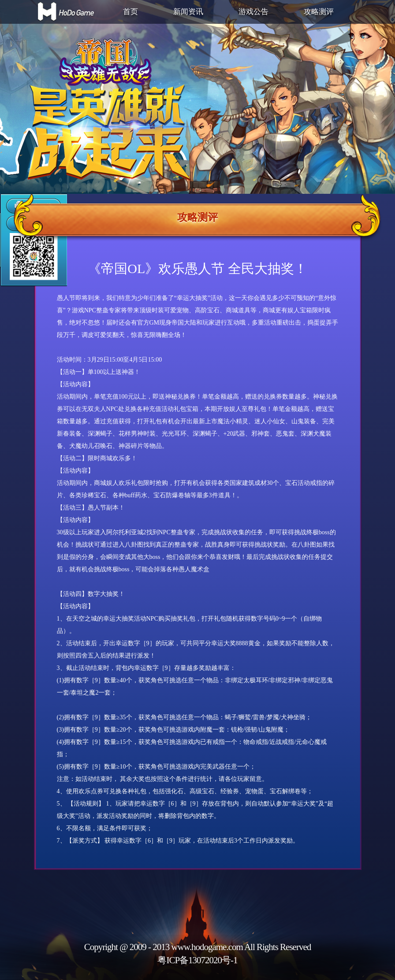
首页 (130, 12)
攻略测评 (319, 12)
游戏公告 (253, 12)
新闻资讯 (188, 12)
